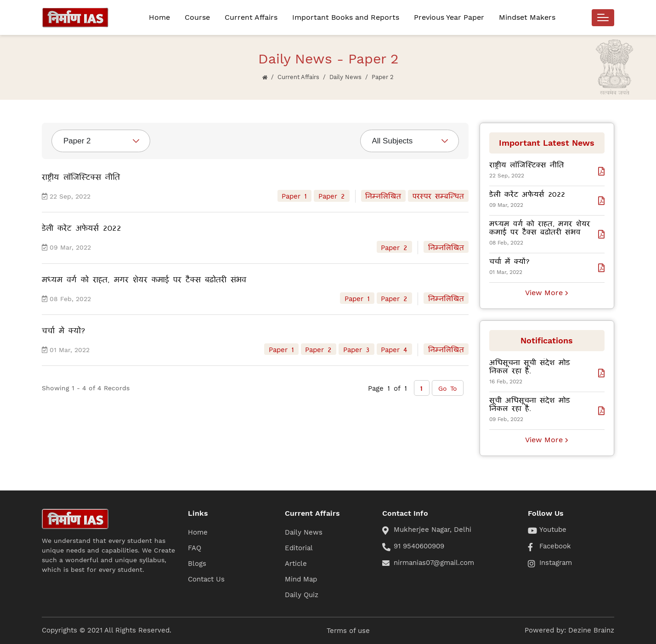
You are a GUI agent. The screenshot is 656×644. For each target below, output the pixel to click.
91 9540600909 (419, 546)
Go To (448, 388)
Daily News (345, 77)
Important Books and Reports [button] (346, 17)
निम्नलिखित (383, 196)
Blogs (197, 564)
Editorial (299, 548)
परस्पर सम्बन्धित (438, 196)
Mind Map (301, 579)
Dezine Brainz (591, 630)
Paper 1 (294, 196)
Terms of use (348, 631)
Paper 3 (356, 349)
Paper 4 (394, 349)
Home (159, 17)
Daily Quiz (302, 595)
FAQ (195, 548)
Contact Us (206, 579)
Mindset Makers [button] (527, 17)
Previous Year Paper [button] (449, 17)
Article (296, 564)
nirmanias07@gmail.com (434, 563)
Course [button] (197, 17)
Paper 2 (332, 196)
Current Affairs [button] (251, 17)
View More (547, 293)
